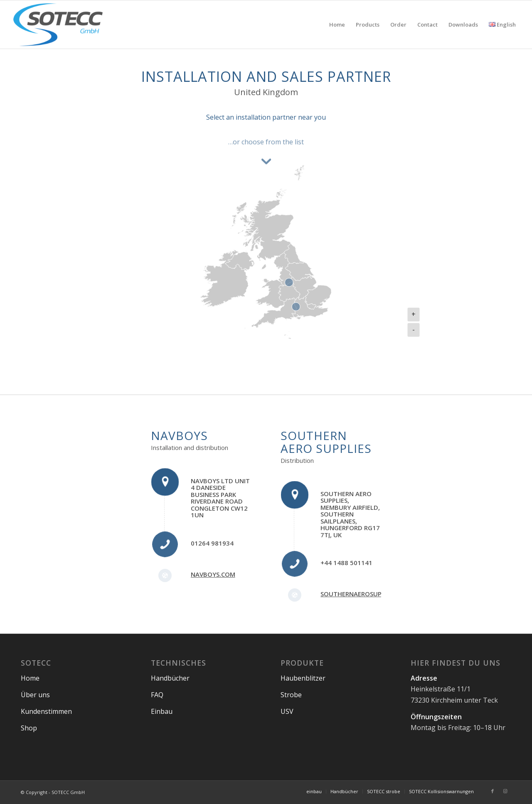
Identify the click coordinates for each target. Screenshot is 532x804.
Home (30, 678)
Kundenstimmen (46, 711)
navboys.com (213, 574)
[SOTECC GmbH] (58, 25)
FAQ (157, 695)
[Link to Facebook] (493, 791)
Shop (29, 728)
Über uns (35, 695)
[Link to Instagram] (505, 791)
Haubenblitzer (303, 678)
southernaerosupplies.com (367, 594)
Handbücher (170, 678)
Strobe (291, 695)
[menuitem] (337, 25)
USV (287, 711)
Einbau (162, 711)
